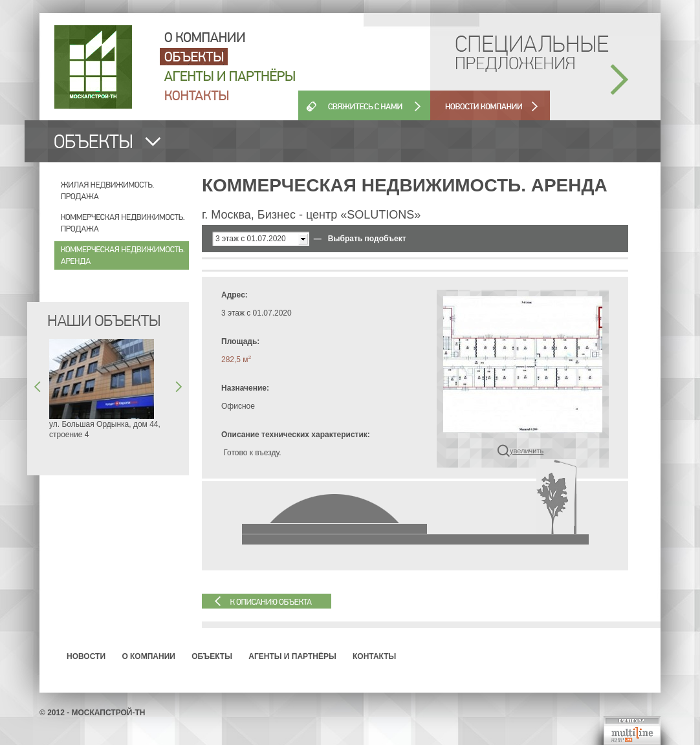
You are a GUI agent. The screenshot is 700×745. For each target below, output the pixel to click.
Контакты (374, 656)
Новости (86, 656)
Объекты (212, 656)
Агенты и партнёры (292, 656)
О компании (148, 656)
